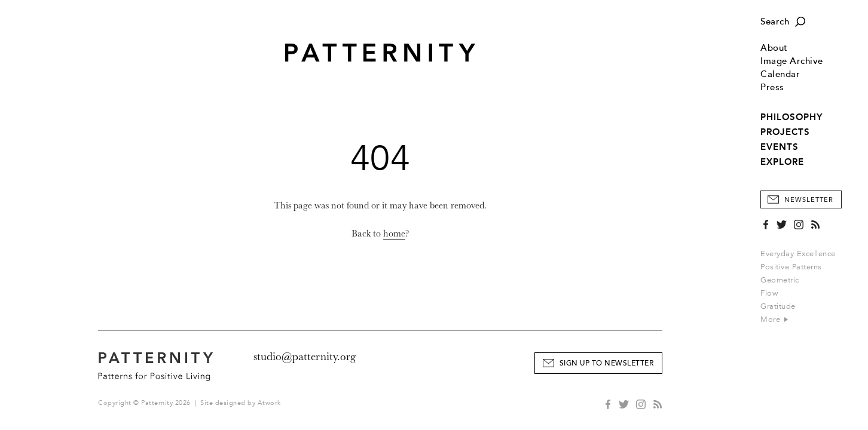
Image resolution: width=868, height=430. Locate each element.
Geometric (780, 280)
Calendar (780, 74)
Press (772, 87)
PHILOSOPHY (791, 117)
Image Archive (792, 61)
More (774, 320)
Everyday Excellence (798, 254)
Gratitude (778, 306)
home (394, 234)
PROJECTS (785, 132)
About (774, 48)
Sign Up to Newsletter (607, 363)
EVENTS (780, 147)
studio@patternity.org (305, 357)
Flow (769, 293)
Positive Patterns (791, 267)
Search (775, 22)
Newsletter (809, 200)
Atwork (269, 403)
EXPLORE (782, 162)
